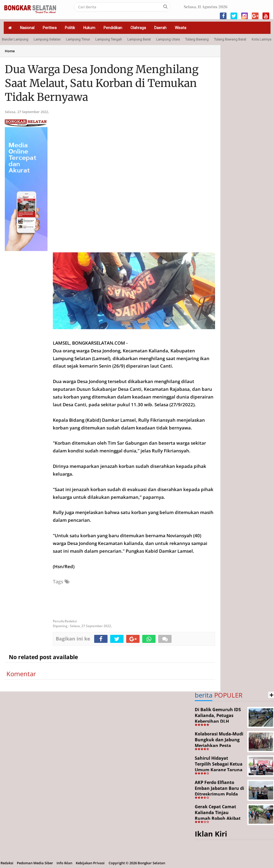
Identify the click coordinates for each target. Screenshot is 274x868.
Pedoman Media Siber (35, 863)
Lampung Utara (168, 39)
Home (10, 51)
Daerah (160, 28)
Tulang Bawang (197, 39)
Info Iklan (64, 863)
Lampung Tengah (109, 39)
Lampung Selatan (47, 39)
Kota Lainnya (261, 39)
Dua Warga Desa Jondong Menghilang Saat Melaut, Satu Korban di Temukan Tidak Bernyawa (102, 83)
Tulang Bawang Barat (230, 39)
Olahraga (138, 28)
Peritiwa (50, 28)
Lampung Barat (139, 39)
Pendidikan (113, 28)
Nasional (27, 28)
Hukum (89, 28)
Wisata (180, 28)
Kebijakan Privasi (90, 863)
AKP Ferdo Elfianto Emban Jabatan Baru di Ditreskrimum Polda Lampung (219, 791)
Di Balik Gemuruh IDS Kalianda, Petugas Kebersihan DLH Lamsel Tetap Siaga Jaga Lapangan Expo (218, 721)
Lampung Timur (78, 39)
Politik (70, 28)
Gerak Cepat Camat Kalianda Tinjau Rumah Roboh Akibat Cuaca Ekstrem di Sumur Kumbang (218, 818)
